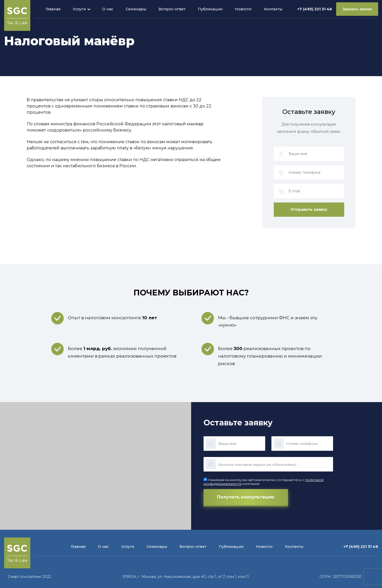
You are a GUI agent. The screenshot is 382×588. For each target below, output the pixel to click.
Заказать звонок (357, 9)
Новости (243, 9)
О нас (107, 9)
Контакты (273, 9)
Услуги (79, 9)
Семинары (135, 9)
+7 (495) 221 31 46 (314, 9)
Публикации (210, 9)
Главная (52, 9)
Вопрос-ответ (171, 9)
